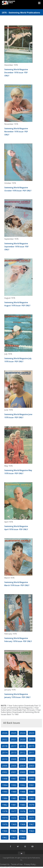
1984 (23, 798)
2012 (23, 752)
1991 (32, 785)
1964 (23, 831)
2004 (23, 766)
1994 (5, 785)
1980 (23, 805)
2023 (32, 733)
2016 (23, 746)
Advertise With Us (8, 867)
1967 (32, 824)
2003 (32, 766)
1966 (5, 831)
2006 (5, 766)
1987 (32, 792)
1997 (14, 779)
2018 (5, 746)
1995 (32, 779)
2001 (14, 772)
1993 (14, 785)
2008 (23, 759)
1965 (14, 831)
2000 (23, 772)
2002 (5, 772)
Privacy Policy (30, 864)
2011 (32, 752)
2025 (14, 733)
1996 (23, 779)
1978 (5, 811)
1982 (5, 805)
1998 (5, 779)
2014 (5, 752)
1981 (14, 805)
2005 (14, 766)
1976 (23, 811)
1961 (14, 837)
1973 (14, 818)
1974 (5, 818)
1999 (32, 772)
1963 (32, 831)
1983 (32, 798)
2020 (23, 739)
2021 (14, 739)
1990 (5, 792)
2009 (14, 759)
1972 (23, 818)
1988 (23, 792)
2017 (14, 746)
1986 (5, 798)
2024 (23, 733)
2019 (32, 739)
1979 (32, 805)
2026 (5, 733)
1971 (32, 818)
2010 (5, 759)
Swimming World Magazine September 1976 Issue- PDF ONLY (16, 247)
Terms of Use (17, 864)
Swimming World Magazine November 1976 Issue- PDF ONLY (16, 132)
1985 (14, 798)
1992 (23, 785)
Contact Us (5, 864)
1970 (5, 824)
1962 (5, 837)
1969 (14, 824)
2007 (32, 759)
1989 (14, 792)
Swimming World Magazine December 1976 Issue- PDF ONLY (16, 73)
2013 (14, 752)
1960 (23, 837)
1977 (14, 811)
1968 (23, 824)
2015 (32, 746)
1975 (32, 811)
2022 (5, 739)
